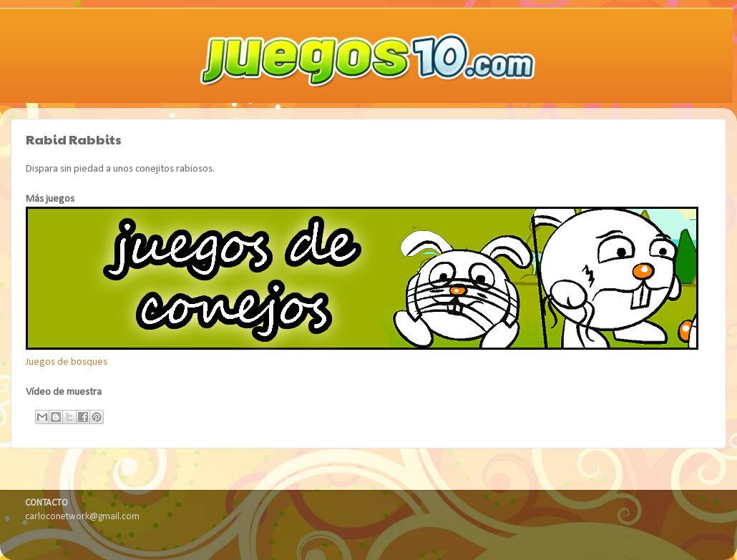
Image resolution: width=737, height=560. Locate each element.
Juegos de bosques (67, 362)
